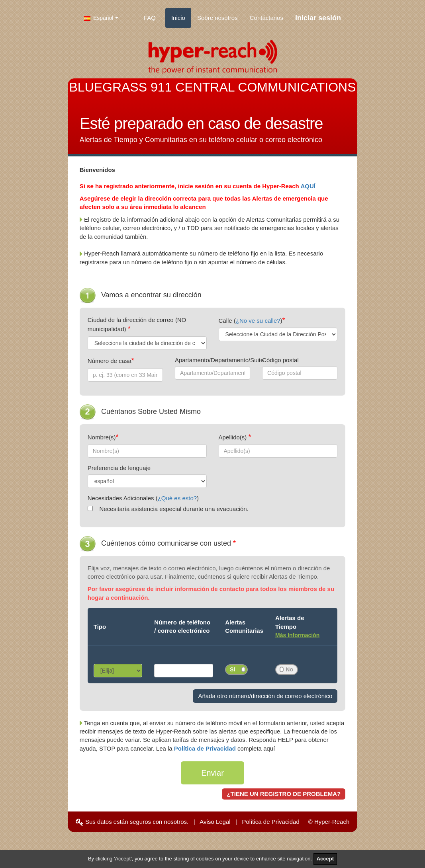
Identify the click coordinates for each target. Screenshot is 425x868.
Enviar (212, 773)
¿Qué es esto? (177, 498)
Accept (325, 859)
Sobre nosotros (217, 18)
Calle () (251, 321)
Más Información (297, 635)
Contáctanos (266, 18)
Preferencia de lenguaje (119, 468)
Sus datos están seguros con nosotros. (132, 822)
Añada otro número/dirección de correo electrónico (265, 696)
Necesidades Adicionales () (143, 498)
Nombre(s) (102, 437)
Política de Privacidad (206, 748)
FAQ (150, 18)
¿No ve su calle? (258, 321)
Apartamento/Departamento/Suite (212, 360)
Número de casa (110, 361)
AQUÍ (308, 186)
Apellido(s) (234, 437)
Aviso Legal (215, 822)
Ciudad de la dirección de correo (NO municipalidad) (137, 324)
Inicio (178, 18)
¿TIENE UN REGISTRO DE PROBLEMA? (284, 794)
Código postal (280, 360)
